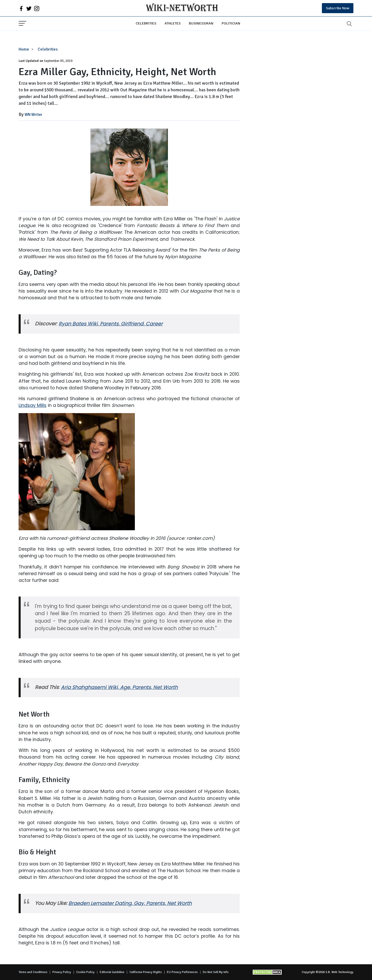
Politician (231, 23)
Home (24, 49)
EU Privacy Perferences (182, 972)
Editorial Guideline (112, 972)
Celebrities (146, 23)
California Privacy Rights (146, 972)
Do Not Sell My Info (216, 972)
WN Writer (33, 115)
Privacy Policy (62, 972)
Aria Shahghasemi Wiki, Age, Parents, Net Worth (119, 687)
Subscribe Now (338, 8)
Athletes (173, 23)
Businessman (201, 23)
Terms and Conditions (33, 972)
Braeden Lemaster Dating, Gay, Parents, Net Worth (130, 903)
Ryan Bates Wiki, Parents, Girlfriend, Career (111, 324)
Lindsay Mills (33, 405)
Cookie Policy (85, 972)
